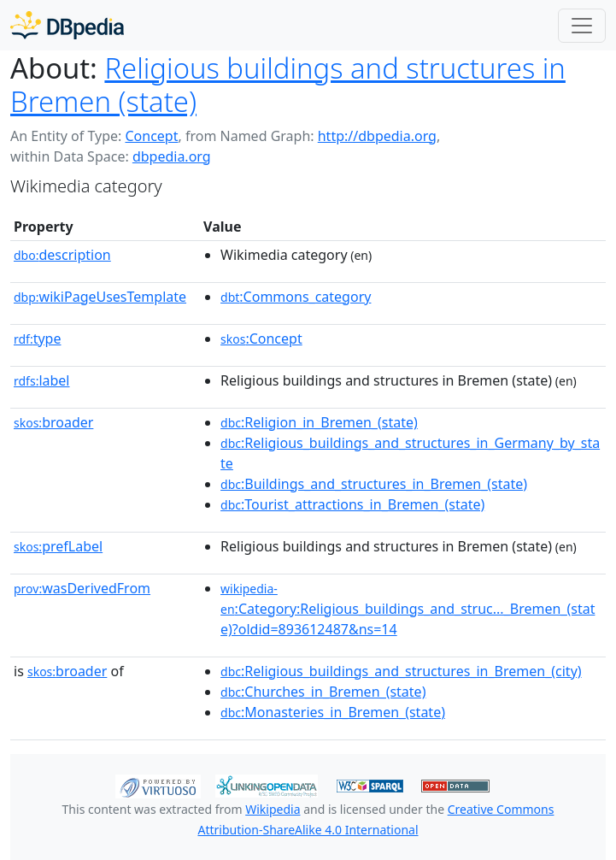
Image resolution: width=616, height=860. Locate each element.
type (38, 339)
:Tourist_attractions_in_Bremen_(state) (352, 504)
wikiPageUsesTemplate (100, 297)
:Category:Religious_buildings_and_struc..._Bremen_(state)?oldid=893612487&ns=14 (408, 610)
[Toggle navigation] (582, 26)
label (42, 380)
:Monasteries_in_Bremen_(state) (333, 712)
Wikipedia (273, 809)
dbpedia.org (172, 156)
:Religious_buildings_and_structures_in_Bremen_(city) (401, 671)
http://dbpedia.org (377, 136)
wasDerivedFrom (82, 588)
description (62, 255)
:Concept (261, 339)
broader (53, 422)
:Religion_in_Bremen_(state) (319, 422)
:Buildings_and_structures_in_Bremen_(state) (374, 484)
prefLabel (58, 546)
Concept (151, 136)
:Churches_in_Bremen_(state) (323, 692)
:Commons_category (296, 297)
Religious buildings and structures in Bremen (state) (288, 85)
